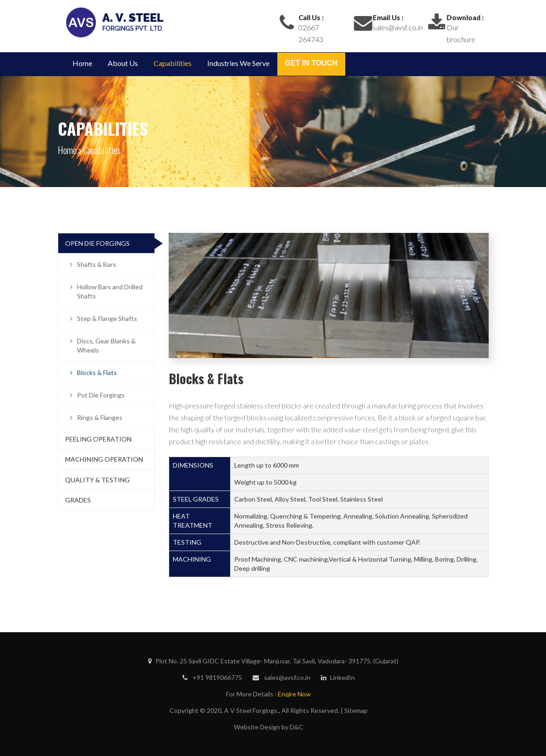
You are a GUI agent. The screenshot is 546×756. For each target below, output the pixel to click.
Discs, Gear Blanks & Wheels (106, 345)
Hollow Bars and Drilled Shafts (110, 291)
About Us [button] (123, 63)
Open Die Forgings (97, 243)
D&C (297, 727)
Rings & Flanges (100, 417)
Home (82, 63)
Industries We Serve (238, 63)
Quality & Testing (97, 480)
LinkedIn (338, 677)
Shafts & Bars (97, 264)
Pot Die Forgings (101, 395)
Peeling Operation (98, 439)
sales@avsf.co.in (398, 27)
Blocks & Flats (97, 372)
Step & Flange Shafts (107, 318)
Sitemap (356, 710)
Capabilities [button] (173, 63)
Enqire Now (294, 694)
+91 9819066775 (212, 677)
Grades (78, 500)
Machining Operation (104, 459)
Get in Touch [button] (311, 63)
